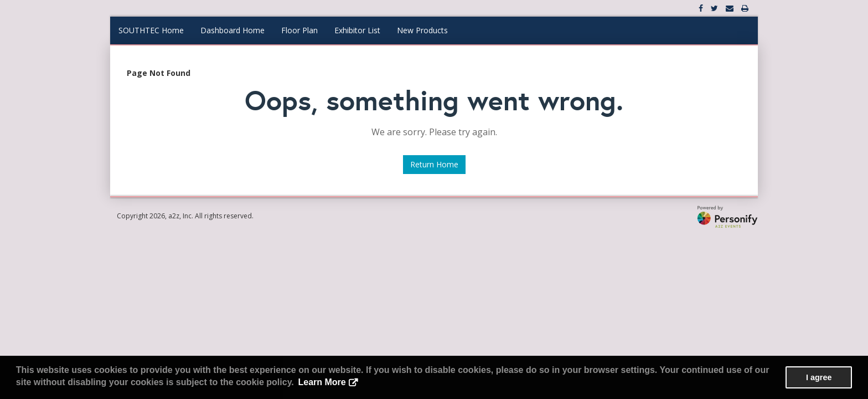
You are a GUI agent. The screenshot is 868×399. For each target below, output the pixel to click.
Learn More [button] (322, 382)
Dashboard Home (232, 30)
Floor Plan (299, 30)
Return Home (434, 164)
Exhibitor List (357, 30)
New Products (422, 30)
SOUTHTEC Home (151, 30)
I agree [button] (819, 377)
